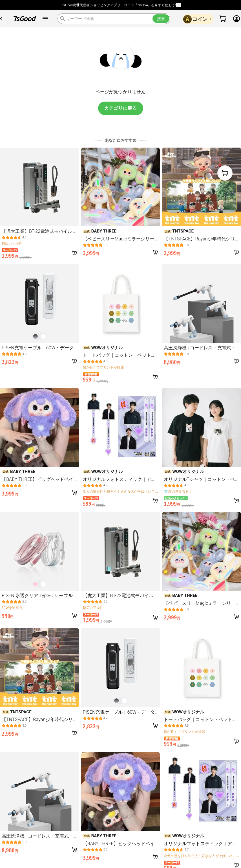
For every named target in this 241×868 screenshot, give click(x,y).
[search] (114, 19)
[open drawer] (45, 19)
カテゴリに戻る (120, 108)
